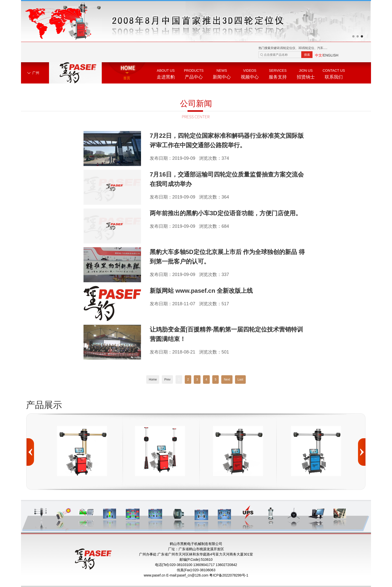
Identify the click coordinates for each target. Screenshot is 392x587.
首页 (127, 78)
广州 (36, 73)
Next (227, 379)
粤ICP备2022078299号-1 (229, 575)
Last (240, 379)
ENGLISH (331, 55)
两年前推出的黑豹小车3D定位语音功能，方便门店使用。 (226, 213)
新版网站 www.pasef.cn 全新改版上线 (201, 291)
